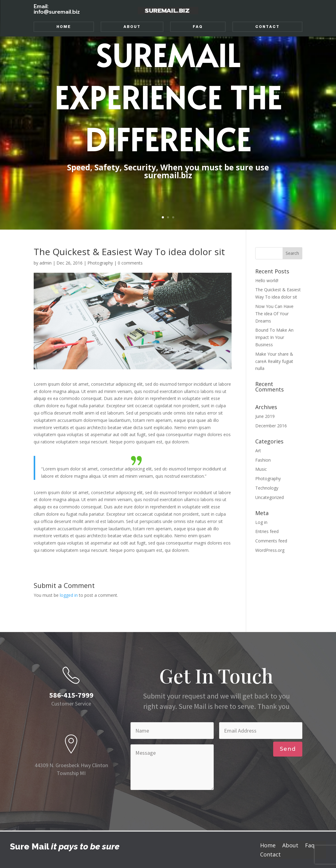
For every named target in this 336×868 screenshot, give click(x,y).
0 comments (130, 263)
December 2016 (271, 426)
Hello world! (267, 280)
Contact (267, 27)
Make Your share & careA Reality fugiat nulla (274, 361)
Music (261, 469)
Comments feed (271, 541)
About (132, 27)
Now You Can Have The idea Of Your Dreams (274, 314)
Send (288, 749)
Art (258, 451)
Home (64, 27)
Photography (100, 263)
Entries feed (267, 531)
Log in (261, 522)
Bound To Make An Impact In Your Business (274, 337)
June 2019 (265, 416)
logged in (69, 595)
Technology (267, 488)
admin (46, 263)
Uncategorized (270, 497)
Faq (198, 27)
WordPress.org (270, 550)
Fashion (263, 460)
